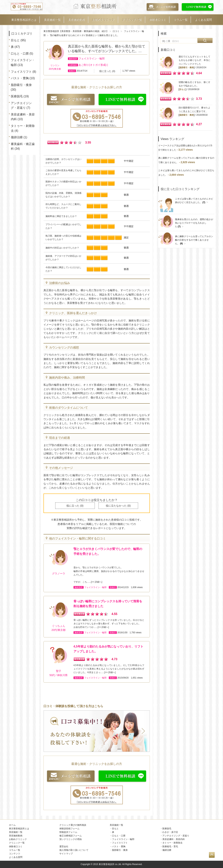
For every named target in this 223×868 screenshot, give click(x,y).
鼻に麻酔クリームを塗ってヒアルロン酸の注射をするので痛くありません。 (194, 240)
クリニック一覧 (132, 20)
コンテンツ (15, 854)
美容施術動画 (77, 20)
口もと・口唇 (20, 54)
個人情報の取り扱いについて (74, 850)
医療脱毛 (17, 96)
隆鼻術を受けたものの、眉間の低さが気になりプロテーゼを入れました (194, 223)
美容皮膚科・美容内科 (174, 839)
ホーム (12, 825)
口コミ (116, 31)
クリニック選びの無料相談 (73, 825)
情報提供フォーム (68, 832)
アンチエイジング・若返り (176, 836)
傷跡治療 (17, 137)
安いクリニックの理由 (71, 839)
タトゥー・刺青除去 (172, 843)
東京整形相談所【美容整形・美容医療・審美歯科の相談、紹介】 (76, 31)
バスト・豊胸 (20, 78)
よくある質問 (203, 20)
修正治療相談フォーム (71, 836)
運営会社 (64, 847)
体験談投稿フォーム (69, 829)
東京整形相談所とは (24, 20)
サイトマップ (66, 854)
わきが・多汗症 (170, 832)
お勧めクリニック (104, 20)
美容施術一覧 (52, 20)
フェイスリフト (21, 72)
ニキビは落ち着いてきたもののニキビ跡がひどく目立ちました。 (194, 201)
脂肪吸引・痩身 (21, 85)
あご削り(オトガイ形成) (92, 65)
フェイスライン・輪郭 (92, 58)
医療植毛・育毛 (170, 847)
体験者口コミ (158, 20)
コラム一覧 (181, 20)
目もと (15, 40)
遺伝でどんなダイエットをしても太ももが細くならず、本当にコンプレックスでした (194, 60)
